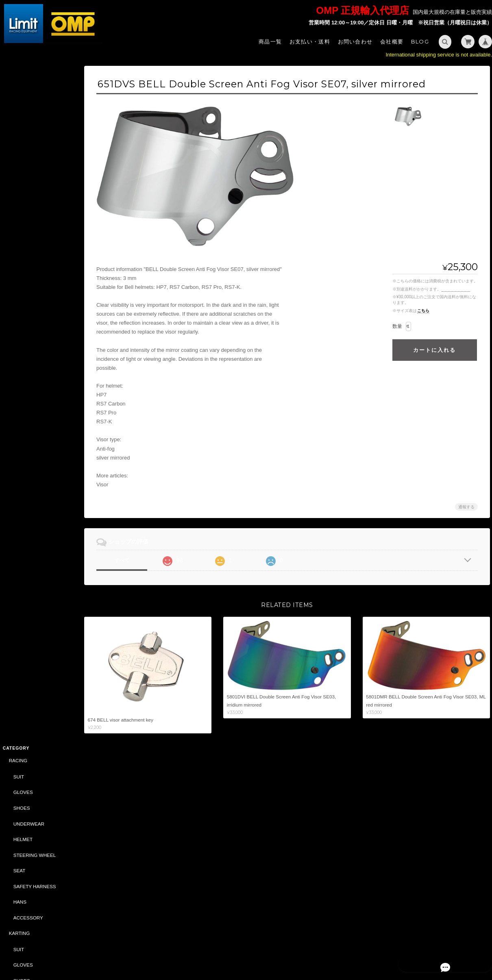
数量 (397, 326)
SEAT (19, 190)
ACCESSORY (27, 237)
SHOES (21, 127)
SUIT (18, 96)
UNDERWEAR (28, 143)
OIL (16, 505)
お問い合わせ (355, 41)
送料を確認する (456, 289)
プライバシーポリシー (400, 947)
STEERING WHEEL (34, 175)
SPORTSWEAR (29, 442)
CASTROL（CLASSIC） (34, 632)
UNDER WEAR (29, 316)
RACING (17, 80)
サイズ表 (11, 776)
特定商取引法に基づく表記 (39, 834)
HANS (19, 222)
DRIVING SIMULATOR (32, 616)
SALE (14, 521)
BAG (18, 458)
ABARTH (18, 537)
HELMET (22, 159)
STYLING (18, 426)
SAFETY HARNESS (34, 206)
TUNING (17, 363)
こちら (423, 311)
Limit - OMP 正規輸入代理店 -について (38, 814)
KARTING (19, 253)
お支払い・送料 (310, 41)
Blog (420, 41)
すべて (129, 560)
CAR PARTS (22, 489)
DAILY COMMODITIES (37, 584)
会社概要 (392, 41)
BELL (14, 600)
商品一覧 (270, 41)
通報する (466, 507)
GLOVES (22, 112)
